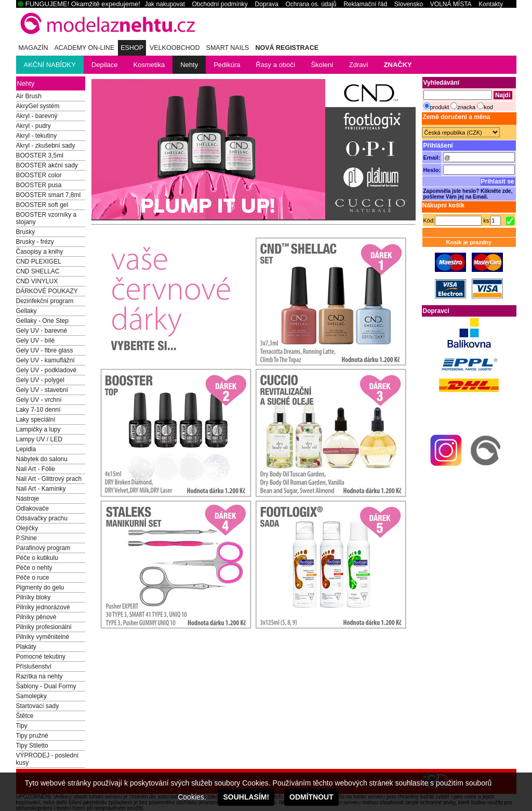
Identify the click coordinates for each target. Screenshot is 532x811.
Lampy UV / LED (39, 439)
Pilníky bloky (34, 597)
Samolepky (31, 696)
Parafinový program (43, 548)
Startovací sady (38, 706)
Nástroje (28, 499)
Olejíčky (27, 528)
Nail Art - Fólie (36, 469)
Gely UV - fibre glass (45, 350)
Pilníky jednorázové (43, 607)
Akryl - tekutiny (37, 136)
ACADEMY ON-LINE (84, 48)
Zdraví (359, 65)
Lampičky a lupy (38, 429)
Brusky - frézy (35, 242)
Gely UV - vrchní (39, 400)
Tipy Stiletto (32, 745)
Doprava (266, 4)
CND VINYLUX (37, 281)
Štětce (25, 716)
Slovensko (409, 4)
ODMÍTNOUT (311, 797)
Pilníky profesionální (44, 627)
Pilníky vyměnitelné (43, 637)
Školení (322, 65)
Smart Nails (228, 48)
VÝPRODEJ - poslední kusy (48, 759)
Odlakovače (32, 508)
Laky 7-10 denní (38, 410)
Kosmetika (149, 65)
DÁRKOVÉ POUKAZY (47, 291)
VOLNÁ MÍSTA (451, 4)
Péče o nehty (34, 568)
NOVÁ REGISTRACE (287, 48)
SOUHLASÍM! (246, 797)
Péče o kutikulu (37, 558)
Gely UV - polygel (40, 380)
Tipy (22, 726)
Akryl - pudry (34, 126)
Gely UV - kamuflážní (45, 360)
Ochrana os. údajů (311, 4)
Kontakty (491, 4)
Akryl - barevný (37, 116)
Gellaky (26, 311)
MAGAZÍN (34, 48)
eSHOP (132, 48)
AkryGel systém (38, 106)
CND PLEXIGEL (39, 261)
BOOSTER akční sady (47, 165)
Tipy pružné (32, 736)
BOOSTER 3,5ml (40, 155)
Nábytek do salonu (42, 459)
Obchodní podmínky (220, 4)
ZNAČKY (398, 65)
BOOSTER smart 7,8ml (49, 195)
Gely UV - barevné (42, 331)
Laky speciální (36, 420)
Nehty (189, 65)
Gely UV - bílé (36, 341)
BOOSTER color (39, 175)
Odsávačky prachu (42, 518)
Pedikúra (227, 65)
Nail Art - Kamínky (41, 489)
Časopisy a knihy (40, 252)
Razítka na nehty (39, 676)
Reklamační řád (365, 4)
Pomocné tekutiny (41, 657)
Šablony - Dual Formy (46, 686)
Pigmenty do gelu (40, 587)
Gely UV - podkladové (46, 370)
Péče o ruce (33, 578)
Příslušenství (34, 666)
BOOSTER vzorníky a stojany (46, 218)
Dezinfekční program (45, 301)
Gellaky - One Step (42, 321)
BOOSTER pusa (39, 185)
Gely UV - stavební (42, 390)
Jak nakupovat (164, 4)
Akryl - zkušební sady (46, 146)
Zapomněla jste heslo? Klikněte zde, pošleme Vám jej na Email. (468, 194)
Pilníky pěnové (36, 617)
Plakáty (26, 647)
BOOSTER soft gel (42, 205)
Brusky (26, 232)
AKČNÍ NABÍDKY (50, 65)
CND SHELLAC (38, 271)
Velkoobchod (175, 48)
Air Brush (29, 96)
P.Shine (26, 538)
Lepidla (26, 449)
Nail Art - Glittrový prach (49, 479)
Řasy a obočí (276, 65)
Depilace (105, 65)
